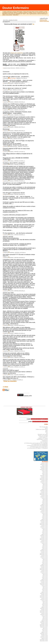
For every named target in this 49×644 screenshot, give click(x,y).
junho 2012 (45, 562)
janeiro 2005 (45, 463)
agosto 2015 (45, 607)
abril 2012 (45, 559)
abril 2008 (45, 499)
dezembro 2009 (44, 524)
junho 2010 (45, 532)
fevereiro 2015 (44, 600)
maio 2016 (45, 618)
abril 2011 (45, 544)
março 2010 (45, 528)
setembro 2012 (44, 566)
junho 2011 (45, 547)
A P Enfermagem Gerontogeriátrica (39, 447)
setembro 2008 (44, 506)
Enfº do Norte (13, 78)
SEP (47, 431)
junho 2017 (45, 630)
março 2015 (45, 601)
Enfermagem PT (44, 437)
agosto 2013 (45, 579)
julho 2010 (45, 533)
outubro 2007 (44, 492)
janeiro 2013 (45, 571)
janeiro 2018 (45, 636)
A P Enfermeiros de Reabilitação (40, 444)
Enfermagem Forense (42, 439)
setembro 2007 (44, 491)
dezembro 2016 (44, 626)
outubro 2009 (44, 522)
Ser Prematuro (44, 442)
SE (47, 433)
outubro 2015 (44, 610)
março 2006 (45, 471)
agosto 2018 (45, 638)
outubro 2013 (44, 582)
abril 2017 (45, 628)
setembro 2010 (44, 536)
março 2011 (45, 543)
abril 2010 (45, 529)
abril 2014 (45, 587)
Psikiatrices (45, 441)
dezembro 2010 (44, 539)
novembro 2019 (44, 640)
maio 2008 (45, 501)
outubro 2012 (44, 567)
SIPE (46, 432)
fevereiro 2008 (44, 497)
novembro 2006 (44, 478)
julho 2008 (45, 503)
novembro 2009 (44, 523)
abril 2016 (45, 617)
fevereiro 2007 (44, 482)
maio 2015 (45, 603)
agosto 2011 (45, 549)
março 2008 (45, 498)
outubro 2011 (44, 552)
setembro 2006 (44, 476)
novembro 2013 (44, 583)
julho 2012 (45, 563)
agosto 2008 (45, 504)
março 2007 (45, 483)
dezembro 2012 (44, 569)
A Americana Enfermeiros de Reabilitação (37, 446)
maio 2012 (45, 561)
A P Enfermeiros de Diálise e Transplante (37, 448)
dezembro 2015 (44, 612)
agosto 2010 (45, 534)
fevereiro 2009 (44, 512)
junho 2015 (45, 605)
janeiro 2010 (45, 526)
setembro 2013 (44, 581)
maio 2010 (45, 531)
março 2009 (45, 513)
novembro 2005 (44, 469)
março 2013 (45, 573)
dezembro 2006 (44, 479)
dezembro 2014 (44, 597)
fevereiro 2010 (44, 527)
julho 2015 (45, 606)
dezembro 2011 (44, 554)
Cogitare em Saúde (43, 438)
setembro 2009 (44, 521)
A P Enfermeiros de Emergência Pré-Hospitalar (36, 443)
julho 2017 (45, 631)
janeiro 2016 (45, 613)
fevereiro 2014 (44, 585)
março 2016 (45, 616)
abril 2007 (45, 484)
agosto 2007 (45, 489)
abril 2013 (45, 574)
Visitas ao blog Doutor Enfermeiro (44, 20)
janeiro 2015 (45, 598)
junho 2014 (45, 590)
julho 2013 (45, 578)
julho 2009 (45, 518)
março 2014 (45, 586)
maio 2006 (45, 472)
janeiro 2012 (45, 556)
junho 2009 (45, 517)
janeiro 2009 (45, 511)
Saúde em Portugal (43, 436)
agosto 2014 (45, 592)
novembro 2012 (44, 568)
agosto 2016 (45, 621)
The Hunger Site (44, 427)
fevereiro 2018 (44, 637)
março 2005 (45, 466)
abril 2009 (45, 514)
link (33, 24)
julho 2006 (45, 474)
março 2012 (45, 558)
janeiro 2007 (45, 481)
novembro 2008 (44, 508)
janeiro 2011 (45, 541)
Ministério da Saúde (43, 434)
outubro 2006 (44, 477)
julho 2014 (45, 591)
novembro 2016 (44, 625)
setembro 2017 (44, 633)
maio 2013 (45, 576)
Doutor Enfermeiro (16, 8)
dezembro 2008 (44, 509)
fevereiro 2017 (44, 627)
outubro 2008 (44, 507)
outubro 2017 (44, 635)
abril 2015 (45, 602)
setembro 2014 (44, 593)
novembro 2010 (44, 538)
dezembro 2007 (44, 494)
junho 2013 (45, 577)
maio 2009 (45, 516)
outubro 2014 (44, 595)
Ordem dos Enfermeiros (42, 429)
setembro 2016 (44, 622)
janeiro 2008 (45, 496)
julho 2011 (45, 548)
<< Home (5, 387)
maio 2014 (45, 588)
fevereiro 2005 (44, 464)
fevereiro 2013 (44, 572)
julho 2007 (45, 488)
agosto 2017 (45, 632)
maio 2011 (45, 546)
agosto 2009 (45, 519)
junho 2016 (45, 620)
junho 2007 (45, 487)
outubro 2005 (44, 468)
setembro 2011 (44, 551)
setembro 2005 (44, 467)
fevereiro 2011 (44, 542)
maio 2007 (45, 486)
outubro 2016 (44, 623)
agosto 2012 (45, 564)
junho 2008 (45, 502)
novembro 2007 (44, 493)
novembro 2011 (44, 553)
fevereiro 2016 (44, 615)
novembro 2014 (44, 596)
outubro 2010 (44, 537)
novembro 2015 (44, 611)
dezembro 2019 (44, 641)
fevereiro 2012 (44, 557)
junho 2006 (45, 473)
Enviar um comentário (10, 381)
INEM (46, 428)
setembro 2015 (44, 608)
